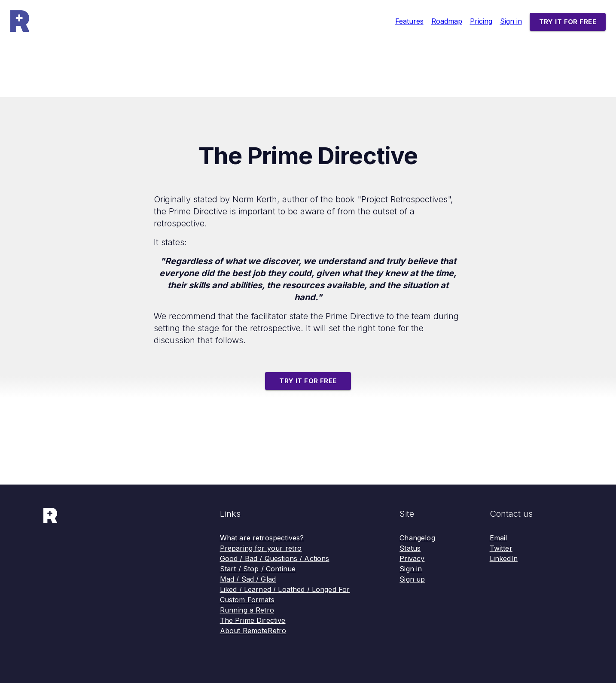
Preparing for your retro (261, 548)
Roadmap (447, 21)
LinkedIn (504, 558)
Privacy (412, 558)
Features (409, 21)
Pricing (481, 21)
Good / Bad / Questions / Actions (275, 558)
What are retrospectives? (262, 538)
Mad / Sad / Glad (248, 579)
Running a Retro (247, 610)
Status (410, 548)
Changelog (417, 538)
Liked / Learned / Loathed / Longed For (285, 589)
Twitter (501, 548)
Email (499, 538)
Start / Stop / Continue (258, 569)
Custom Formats (247, 600)
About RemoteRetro (253, 631)
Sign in (511, 21)
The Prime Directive (253, 620)
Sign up (412, 579)
